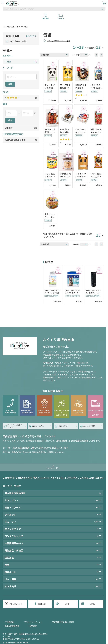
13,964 (96, 522)
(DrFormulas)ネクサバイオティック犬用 (52, 292)
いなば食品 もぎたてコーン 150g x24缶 (50, 175)
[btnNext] (101, 55)
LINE (67, 604)
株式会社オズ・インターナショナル (33, 634)
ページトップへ (53, 468)
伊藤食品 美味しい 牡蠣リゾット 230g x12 (65, 175)
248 (97, 507)
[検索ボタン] (103, 9)
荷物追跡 (33, 626)
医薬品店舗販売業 (12, 626)
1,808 (96, 586)
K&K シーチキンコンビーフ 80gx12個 (81, 131)
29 (97, 572)
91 (97, 515)
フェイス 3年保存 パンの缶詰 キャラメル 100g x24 (65, 86)
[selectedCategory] (7, 41)
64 (97, 536)
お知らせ (99, 478)
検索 (10, 84)
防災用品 (11, 27)
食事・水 (20, 27)
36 (97, 529)
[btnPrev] (96, 55)
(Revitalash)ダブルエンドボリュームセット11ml (93, 292)
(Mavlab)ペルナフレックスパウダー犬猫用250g (73, 292)
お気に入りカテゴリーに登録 (59, 41)
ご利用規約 (9, 622)
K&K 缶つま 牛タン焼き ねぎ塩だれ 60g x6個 (65, 131)
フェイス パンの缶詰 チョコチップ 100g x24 (81, 175)
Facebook (42, 604)
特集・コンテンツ (41, 478)
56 (97, 565)
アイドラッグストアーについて (65, 478)
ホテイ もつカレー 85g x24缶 (50, 216)
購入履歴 (46, 18)
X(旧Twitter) (16, 604)
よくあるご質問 (87, 478)
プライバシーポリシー (33, 622)
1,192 (96, 500)
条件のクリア (31, 36)
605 (97, 550)
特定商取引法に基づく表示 (63, 622)
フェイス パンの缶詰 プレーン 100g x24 (50, 86)
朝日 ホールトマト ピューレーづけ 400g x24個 (96, 131)
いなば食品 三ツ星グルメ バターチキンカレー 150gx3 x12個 (96, 175)
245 (97, 543)
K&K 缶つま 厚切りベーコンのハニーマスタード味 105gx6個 (50, 131)
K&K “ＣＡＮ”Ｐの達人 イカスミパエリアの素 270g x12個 (96, 86)
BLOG (93, 604)
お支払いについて (24, 478)
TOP (4, 27)
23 (97, 557)
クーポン (61, 18)
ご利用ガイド (9, 478)
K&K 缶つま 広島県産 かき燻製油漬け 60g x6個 (81, 86)
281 (97, 579)
